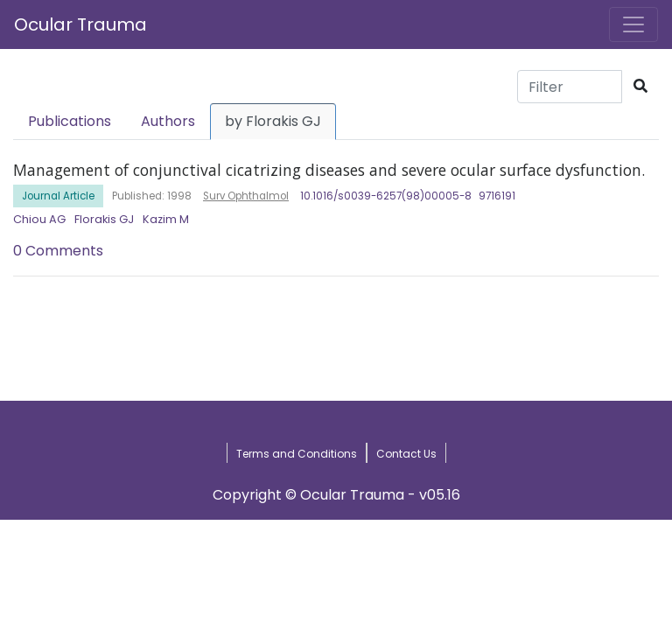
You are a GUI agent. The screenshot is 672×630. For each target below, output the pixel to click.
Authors (168, 121)
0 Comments (58, 251)
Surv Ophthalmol (246, 196)
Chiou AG (39, 219)
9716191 (497, 196)
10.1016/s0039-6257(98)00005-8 (386, 196)
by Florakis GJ (273, 121)
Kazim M (166, 219)
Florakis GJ (104, 219)
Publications (70, 121)
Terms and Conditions (297, 454)
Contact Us (406, 454)
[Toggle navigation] (633, 24)
